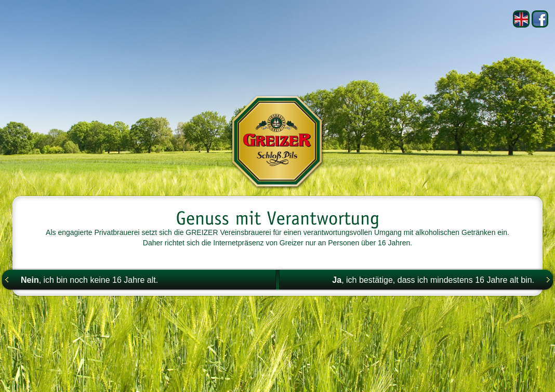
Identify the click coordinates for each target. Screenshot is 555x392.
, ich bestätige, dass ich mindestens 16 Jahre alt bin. (433, 280)
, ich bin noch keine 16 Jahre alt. (89, 280)
